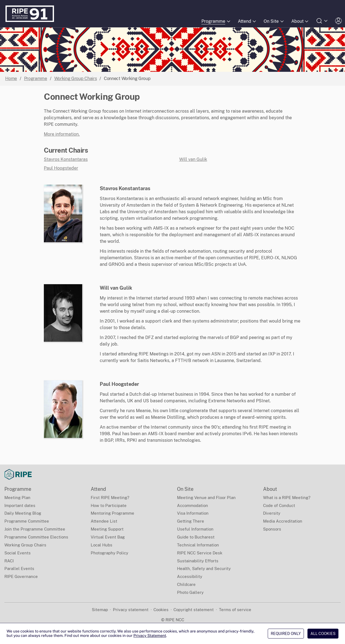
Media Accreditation (283, 521)
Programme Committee (27, 521)
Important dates (20, 505)
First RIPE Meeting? (110, 498)
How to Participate (109, 505)
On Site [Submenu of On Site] (274, 21)
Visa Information (193, 513)
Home (11, 79)
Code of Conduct (279, 505)
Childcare (186, 584)
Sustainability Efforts (198, 561)
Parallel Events (19, 569)
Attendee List (104, 521)
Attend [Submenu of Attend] (248, 21)
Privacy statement (131, 610)
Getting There (191, 521)
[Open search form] (322, 21)
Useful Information (195, 529)
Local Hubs (102, 545)
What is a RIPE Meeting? (287, 498)
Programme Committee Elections (36, 537)
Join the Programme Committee (35, 529)
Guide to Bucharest (196, 537)
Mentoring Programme (112, 513)
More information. (62, 134)
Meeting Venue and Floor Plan (206, 498)
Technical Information (198, 545)
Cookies (161, 610)
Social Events (18, 553)
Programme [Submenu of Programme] (216, 21)
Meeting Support (107, 529)
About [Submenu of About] (300, 21)
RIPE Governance (21, 576)
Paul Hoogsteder (61, 168)
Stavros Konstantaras (66, 159)
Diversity (272, 513)
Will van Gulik (193, 159)
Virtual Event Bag (108, 537)
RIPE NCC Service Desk (200, 553)
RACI (9, 561)
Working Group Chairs (76, 79)
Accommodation (193, 505)
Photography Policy (109, 553)
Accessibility (190, 576)
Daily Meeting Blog (23, 513)
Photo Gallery (190, 592)
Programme (36, 79)
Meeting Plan (17, 498)
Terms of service (235, 610)
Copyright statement (194, 610)
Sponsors (272, 529)
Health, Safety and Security (204, 569)
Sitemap (100, 610)
